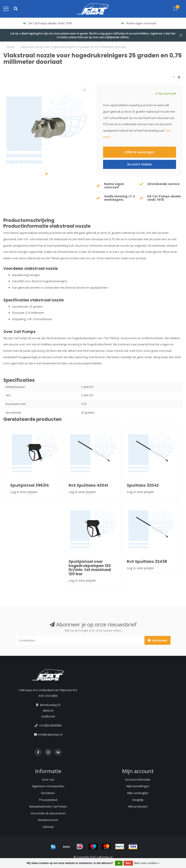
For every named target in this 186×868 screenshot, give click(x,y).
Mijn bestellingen (138, 786)
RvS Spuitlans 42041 (88, 485)
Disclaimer (48, 793)
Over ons (48, 779)
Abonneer (157, 640)
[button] (46, 174)
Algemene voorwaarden (48, 786)
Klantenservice (48, 820)
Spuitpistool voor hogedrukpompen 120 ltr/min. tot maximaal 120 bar (90, 568)
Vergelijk (138, 800)
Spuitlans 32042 (143, 485)
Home (11, 47)
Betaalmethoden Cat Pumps (48, 806)
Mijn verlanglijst (138, 793)
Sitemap (48, 827)
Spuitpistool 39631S (30, 485)
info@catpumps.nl (50, 734)
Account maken (140, 164)
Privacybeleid (48, 800)
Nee (128, 863)
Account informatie (138, 779)
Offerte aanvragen (140, 152)
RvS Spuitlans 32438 (147, 562)
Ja (119, 863)
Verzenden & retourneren (48, 813)
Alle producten (138, 806)
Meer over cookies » (147, 863)
